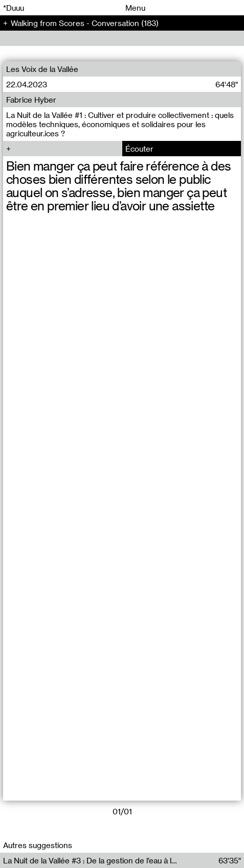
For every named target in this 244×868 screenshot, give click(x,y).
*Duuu (14, 8)
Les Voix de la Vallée (42, 69)
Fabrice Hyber (31, 100)
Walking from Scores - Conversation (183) (85, 23)
